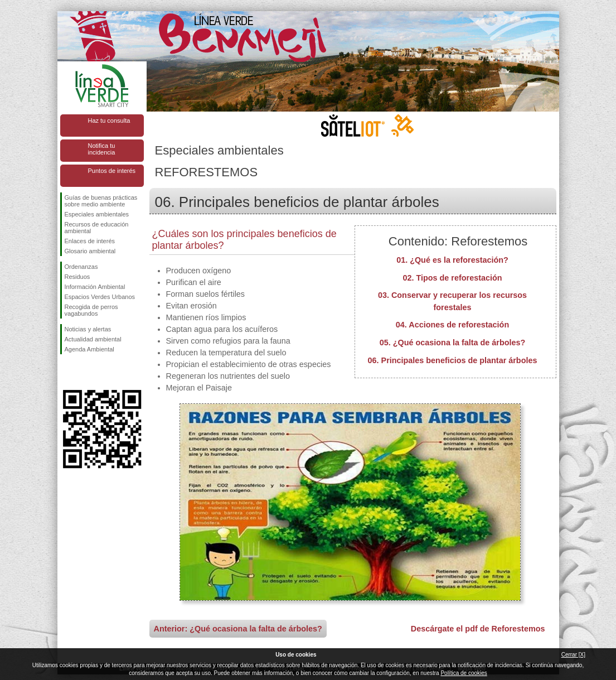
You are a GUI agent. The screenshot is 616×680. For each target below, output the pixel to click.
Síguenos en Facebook (67, 372)
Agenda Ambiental (89, 349)
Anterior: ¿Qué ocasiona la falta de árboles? (238, 629)
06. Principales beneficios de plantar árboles (453, 360)
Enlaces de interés (90, 241)
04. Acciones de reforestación (452, 325)
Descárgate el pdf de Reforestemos (478, 629)
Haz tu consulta (109, 120)
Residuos (77, 277)
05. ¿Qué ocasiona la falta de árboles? (453, 343)
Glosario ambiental (90, 251)
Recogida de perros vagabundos (91, 310)
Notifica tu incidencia (102, 149)
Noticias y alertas (88, 329)
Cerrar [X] (573, 655)
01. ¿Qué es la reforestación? (452, 260)
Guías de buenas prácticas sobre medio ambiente (101, 201)
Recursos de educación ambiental (97, 228)
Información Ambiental (95, 287)
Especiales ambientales (97, 214)
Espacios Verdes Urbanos (100, 297)
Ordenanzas (81, 267)
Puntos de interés (112, 171)
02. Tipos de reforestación (452, 278)
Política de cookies (464, 673)
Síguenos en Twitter (85, 372)
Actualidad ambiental (93, 339)
